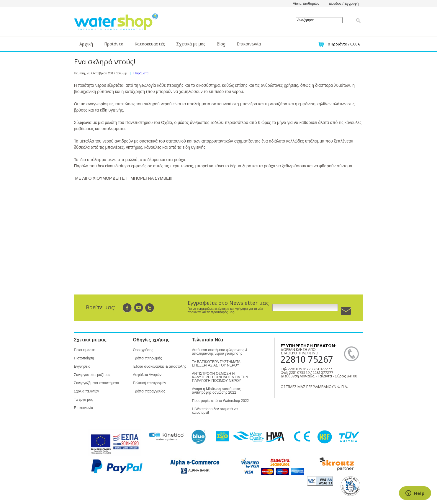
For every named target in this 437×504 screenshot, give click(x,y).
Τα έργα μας (84, 400)
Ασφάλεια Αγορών (147, 375)
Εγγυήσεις (82, 366)
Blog (221, 44)
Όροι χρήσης (143, 350)
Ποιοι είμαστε (84, 350)
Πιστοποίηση (84, 358)
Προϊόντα (114, 44)
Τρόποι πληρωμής (148, 358)
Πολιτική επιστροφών (150, 383)
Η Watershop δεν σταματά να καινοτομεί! (215, 411)
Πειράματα (141, 73)
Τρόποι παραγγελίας (149, 391)
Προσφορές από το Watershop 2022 (221, 401)
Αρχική (86, 44)
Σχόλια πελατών (87, 391)
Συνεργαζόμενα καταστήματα (97, 383)
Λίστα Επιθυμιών (306, 4)
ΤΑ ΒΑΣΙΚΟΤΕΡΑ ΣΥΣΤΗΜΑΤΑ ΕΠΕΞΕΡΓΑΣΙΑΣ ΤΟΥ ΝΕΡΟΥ (216, 364)
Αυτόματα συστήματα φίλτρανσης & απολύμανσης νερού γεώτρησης (220, 352)
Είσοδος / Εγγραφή (343, 4)
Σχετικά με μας (191, 44)
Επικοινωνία (249, 44)
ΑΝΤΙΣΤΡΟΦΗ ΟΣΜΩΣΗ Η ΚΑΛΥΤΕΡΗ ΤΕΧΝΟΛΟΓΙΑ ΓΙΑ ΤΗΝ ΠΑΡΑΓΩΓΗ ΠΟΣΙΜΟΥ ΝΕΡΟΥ (220, 377)
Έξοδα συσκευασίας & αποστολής (160, 366)
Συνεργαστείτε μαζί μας (92, 375)
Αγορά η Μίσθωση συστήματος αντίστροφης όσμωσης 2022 (216, 391)
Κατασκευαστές (150, 44)
